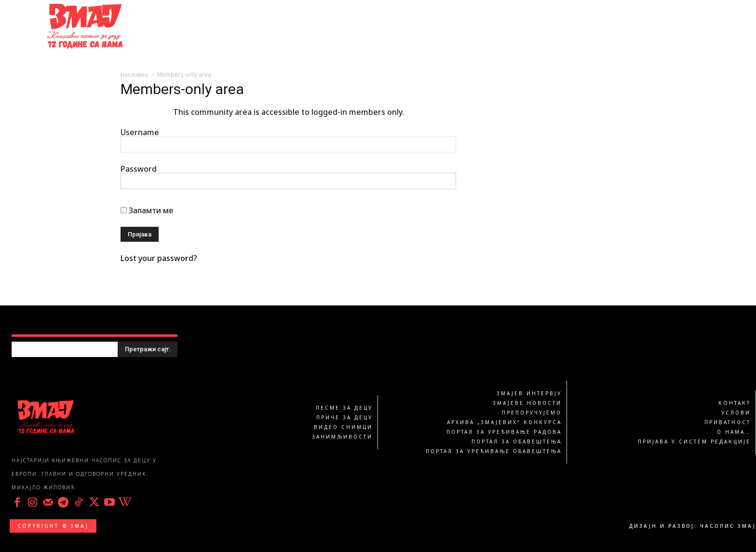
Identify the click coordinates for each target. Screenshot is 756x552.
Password (139, 169)
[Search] (148, 349)
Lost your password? (159, 258)
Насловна (134, 75)
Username (140, 132)
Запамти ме (147, 210)
